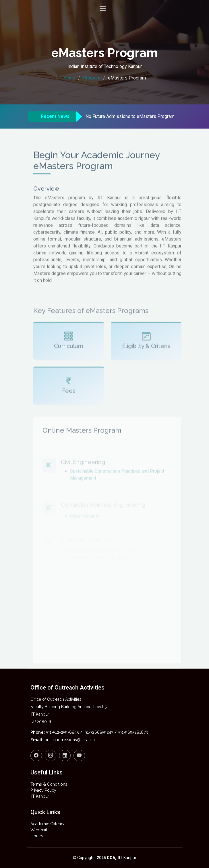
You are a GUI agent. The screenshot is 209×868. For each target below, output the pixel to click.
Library (37, 836)
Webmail (39, 830)
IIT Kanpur (40, 796)
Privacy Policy (43, 790)
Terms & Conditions (49, 784)
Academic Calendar (49, 824)
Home (69, 78)
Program (92, 78)
